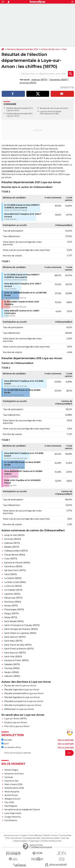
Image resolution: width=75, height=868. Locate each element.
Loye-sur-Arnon (46, 111)
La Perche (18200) (13, 586)
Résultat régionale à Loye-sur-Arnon (22, 690)
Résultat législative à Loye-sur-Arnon (22, 697)
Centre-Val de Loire (50, 49)
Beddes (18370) (12, 547)
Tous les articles (65, 835)
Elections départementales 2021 (22, 49)
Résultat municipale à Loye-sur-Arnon (23, 705)
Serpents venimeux (14, 774)
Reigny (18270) (11, 614)
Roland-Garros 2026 (14, 788)
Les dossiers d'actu (11, 747)
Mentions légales (20, 841)
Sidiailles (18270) (12, 664)
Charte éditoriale (35, 835)
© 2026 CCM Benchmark (51, 841)
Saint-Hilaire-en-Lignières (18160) (20, 633)
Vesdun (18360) (12, 672)
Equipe (24, 835)
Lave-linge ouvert (13, 813)
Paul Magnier (11, 806)
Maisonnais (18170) (13, 598)
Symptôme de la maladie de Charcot (22, 810)
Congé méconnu (13, 817)
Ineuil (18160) (10, 574)
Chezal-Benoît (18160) (15, 555)
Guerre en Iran (11, 781)
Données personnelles (32, 838)
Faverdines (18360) (58, 80)
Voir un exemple (66, 740)
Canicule (9, 777)
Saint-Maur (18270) (13, 641)
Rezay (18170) (11, 617)
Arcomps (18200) (28, 83)
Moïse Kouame (12, 792)
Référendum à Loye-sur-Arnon (19, 709)
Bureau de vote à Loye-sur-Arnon (20, 686)
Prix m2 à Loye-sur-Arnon (17, 726)
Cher (64, 49)
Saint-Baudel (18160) (14, 621)
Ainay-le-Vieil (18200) (14, 535)
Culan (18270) (11, 559)
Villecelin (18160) (12, 676)
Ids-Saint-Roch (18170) (15, 570)
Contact (54, 835)
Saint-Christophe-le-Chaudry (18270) (22, 625)
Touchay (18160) (12, 668)
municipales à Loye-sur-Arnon (16, 171)
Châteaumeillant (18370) (16, 551)
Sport (5, 744)
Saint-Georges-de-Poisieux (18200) (21, 629)
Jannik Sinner (11, 795)
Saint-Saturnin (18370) (15, 653)
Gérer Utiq (65, 838)
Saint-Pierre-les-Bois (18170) (18, 645)
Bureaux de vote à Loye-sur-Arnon (54, 108)
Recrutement (16, 838)
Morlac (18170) (11, 606)
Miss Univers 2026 (14, 784)
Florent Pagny (11, 770)
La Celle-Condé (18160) (15, 582)
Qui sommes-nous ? (12, 835)
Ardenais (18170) (39, 80)
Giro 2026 (9, 802)
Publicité (46, 835)
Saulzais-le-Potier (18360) (16, 660)
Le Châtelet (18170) (13, 590)
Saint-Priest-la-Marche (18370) (19, 649)
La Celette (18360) (13, 578)
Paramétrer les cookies (51, 838)
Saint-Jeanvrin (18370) (15, 637)
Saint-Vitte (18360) (13, 657)
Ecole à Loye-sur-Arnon (16, 722)
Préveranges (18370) (14, 610)
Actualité (7, 740)
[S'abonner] (37, 753)
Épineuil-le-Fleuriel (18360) (17, 563)
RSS (8, 838)
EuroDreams (11, 820)
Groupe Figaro (34, 841)
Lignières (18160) (12, 594)
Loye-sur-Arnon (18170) (15, 719)
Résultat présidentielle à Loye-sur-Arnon (24, 693)
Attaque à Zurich (12, 799)
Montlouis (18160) (13, 602)
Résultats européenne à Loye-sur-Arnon (24, 701)
